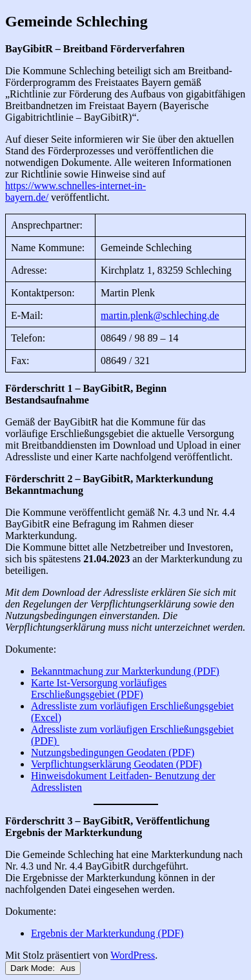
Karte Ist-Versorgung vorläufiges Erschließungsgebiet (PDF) (99, 689)
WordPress (133, 955)
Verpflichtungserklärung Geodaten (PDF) (116, 764)
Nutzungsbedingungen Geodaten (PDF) (113, 752)
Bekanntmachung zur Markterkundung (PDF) (125, 671)
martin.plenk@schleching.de (160, 315)
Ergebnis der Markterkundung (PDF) (107, 933)
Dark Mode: (43, 968)
